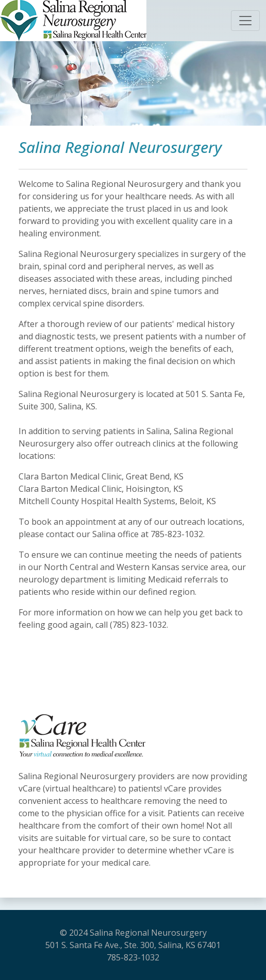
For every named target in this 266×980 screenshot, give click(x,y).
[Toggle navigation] (245, 21)
